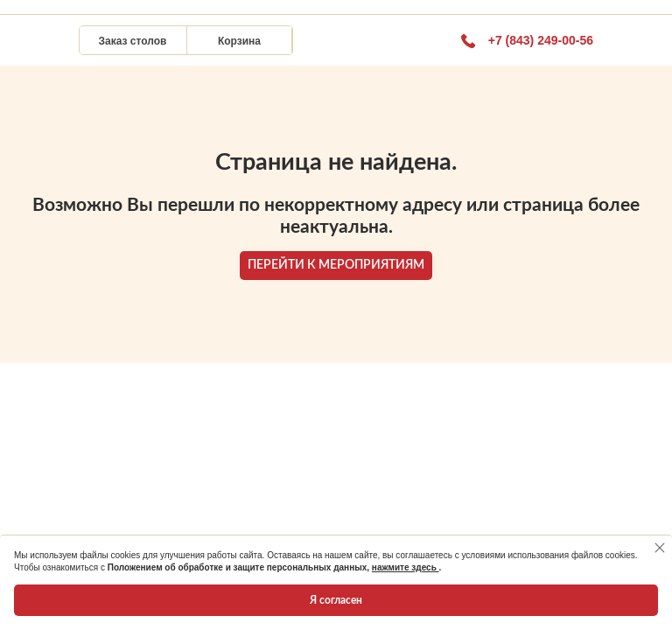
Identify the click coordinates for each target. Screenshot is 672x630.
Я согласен (336, 600)
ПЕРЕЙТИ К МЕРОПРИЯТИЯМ (336, 265)
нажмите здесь (406, 567)
